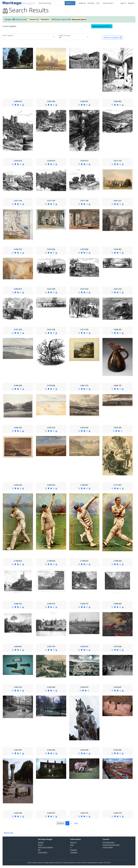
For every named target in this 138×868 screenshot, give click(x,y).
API (39, 850)
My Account (108, 3)
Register (131, 3)
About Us (73, 842)
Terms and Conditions (45, 847)
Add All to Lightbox (113, 38)
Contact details (108, 847)
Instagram (74, 852)
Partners (91, 3)
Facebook (74, 850)
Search (70, 3)
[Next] (76, 823)
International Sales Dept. (111, 845)
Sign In (123, 3)
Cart (98, 3)
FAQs (72, 845)
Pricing (40, 845)
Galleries (82, 3)
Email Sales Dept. (109, 842)
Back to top (8, 833)
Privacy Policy (43, 852)
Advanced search (102, 26)
